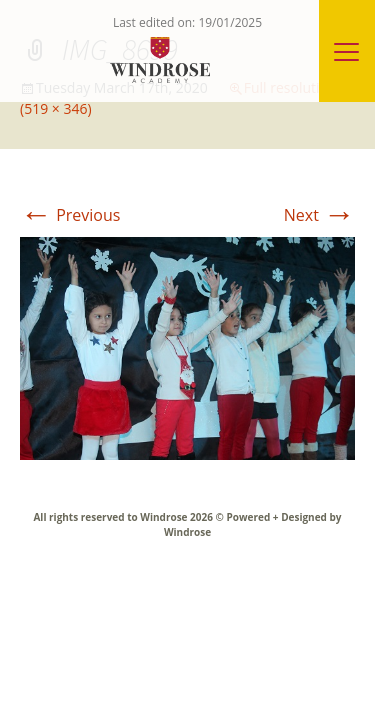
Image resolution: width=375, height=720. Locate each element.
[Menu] (347, 51)
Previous (70, 215)
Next (319, 215)
